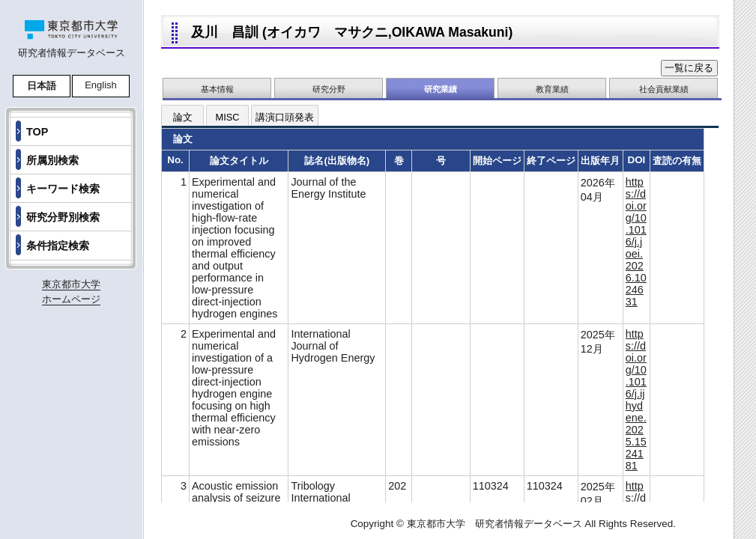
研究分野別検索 (63, 217)
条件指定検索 (58, 246)
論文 (183, 117)
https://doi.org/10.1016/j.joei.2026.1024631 (636, 242)
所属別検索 (52, 160)
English (101, 85)
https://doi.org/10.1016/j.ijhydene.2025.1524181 (636, 400)
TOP (37, 132)
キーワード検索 (63, 189)
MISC (228, 117)
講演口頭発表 (285, 117)
